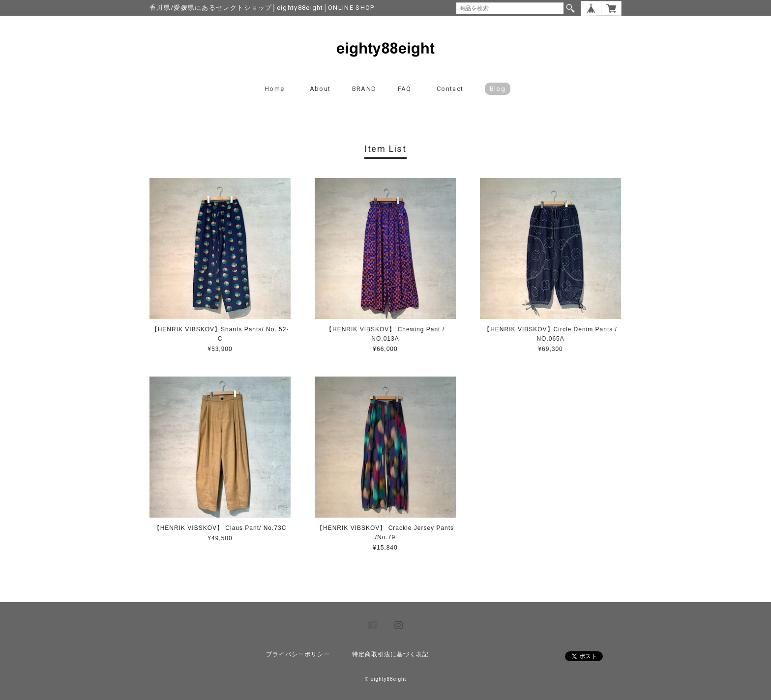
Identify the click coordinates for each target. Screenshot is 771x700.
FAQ (405, 89)
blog (498, 89)
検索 (570, 8)
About (320, 89)
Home (274, 89)
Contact (450, 89)
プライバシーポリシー (298, 654)
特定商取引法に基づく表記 (390, 654)
